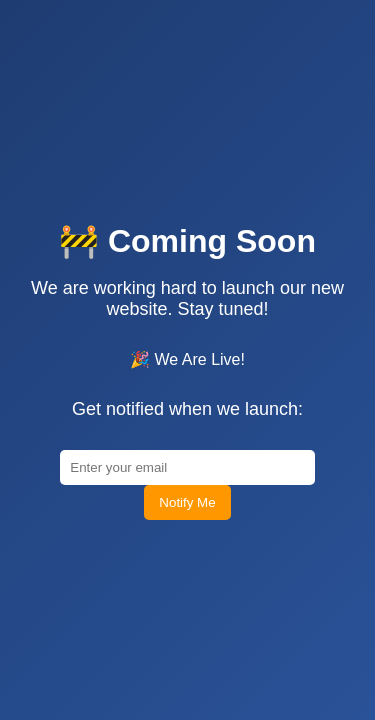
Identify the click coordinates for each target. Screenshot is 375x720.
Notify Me (187, 597)
